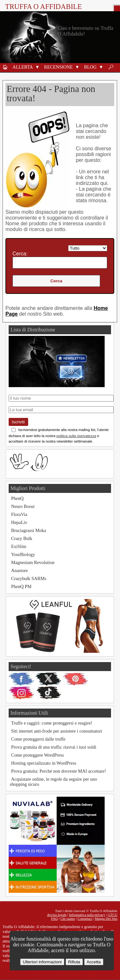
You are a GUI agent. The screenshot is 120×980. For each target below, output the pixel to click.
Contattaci (85, 918)
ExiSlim (19, 546)
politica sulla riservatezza (76, 436)
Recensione (59, 67)
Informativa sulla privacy (87, 915)
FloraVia (19, 514)
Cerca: (20, 254)
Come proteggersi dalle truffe (38, 739)
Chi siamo (68, 918)
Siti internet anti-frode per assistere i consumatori (57, 731)
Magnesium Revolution (33, 562)
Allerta (23, 67)
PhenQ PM (21, 586)
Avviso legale (57, 915)
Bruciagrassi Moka (29, 530)
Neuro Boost (23, 506)
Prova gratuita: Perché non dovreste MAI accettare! (59, 771)
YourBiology (23, 554)
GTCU (113, 915)
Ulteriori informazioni (42, 962)
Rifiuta (74, 962)
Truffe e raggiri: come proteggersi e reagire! (52, 723)
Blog (90, 67)
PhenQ (17, 498)
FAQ (54, 918)
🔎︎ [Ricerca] (111, 67)
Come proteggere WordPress (38, 755)
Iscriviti (18, 422)
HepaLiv (19, 522)
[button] (37, 67)
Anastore (20, 570)
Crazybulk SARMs (29, 578)
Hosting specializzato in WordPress (44, 763)
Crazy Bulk (22, 538)
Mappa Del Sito (106, 918)
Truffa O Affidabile (44, 7)
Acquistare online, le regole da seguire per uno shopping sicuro (54, 782)
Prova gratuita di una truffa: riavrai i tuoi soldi (54, 747)
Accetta (94, 962)
